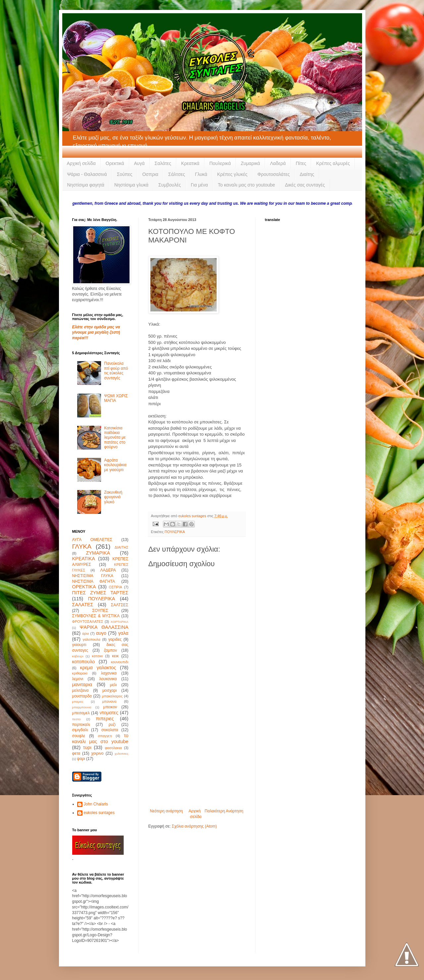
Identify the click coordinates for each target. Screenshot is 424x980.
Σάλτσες (177, 174)
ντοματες (109, 713)
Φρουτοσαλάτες (274, 174)
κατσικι (97, 656)
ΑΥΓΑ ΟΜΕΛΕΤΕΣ (92, 540)
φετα (76, 753)
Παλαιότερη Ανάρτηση (224, 811)
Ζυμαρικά (250, 163)
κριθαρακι (80, 673)
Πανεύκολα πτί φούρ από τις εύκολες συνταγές (116, 371)
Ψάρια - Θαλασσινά (87, 174)
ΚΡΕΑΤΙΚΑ (84, 559)
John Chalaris (96, 804)
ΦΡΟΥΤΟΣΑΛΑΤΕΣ (88, 622)
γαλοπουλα (91, 639)
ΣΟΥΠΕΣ (100, 611)
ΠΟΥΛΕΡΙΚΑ (175, 532)
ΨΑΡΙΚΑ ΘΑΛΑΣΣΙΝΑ (104, 627)
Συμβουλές (170, 185)
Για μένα (199, 185)
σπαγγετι (105, 736)
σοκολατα (110, 730)
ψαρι (81, 759)
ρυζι (112, 725)
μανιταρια (82, 684)
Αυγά (139, 163)
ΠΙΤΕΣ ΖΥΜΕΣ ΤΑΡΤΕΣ (100, 593)
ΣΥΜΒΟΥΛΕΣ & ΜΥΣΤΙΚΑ (96, 616)
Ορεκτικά (115, 163)
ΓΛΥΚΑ (82, 546)
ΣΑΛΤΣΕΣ (120, 605)
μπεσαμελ (81, 713)
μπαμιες (78, 702)
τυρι (87, 747)
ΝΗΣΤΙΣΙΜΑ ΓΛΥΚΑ (93, 576)
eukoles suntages (99, 813)
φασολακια (113, 748)
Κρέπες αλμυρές (333, 163)
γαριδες (115, 639)
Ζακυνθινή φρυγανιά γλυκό (113, 497)
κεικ (115, 656)
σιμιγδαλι (80, 730)
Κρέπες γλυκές (232, 174)
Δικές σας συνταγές (305, 185)
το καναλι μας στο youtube (100, 738)
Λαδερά (278, 163)
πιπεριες (105, 719)
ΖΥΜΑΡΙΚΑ (98, 553)
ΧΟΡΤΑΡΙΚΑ (120, 622)
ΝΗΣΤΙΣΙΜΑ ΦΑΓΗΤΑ (94, 581)
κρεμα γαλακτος (98, 668)
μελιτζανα (80, 690)
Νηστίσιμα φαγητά (86, 185)
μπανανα (109, 701)
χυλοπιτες (122, 754)
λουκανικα (108, 679)
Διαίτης (307, 174)
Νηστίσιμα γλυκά (131, 185)
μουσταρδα (82, 696)
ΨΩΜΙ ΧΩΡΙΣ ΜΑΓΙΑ (116, 398)
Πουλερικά (220, 163)
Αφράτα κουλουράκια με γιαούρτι (115, 465)
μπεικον (110, 707)
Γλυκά (201, 174)
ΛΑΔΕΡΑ (108, 570)
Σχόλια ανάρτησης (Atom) (194, 826)
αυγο (101, 633)
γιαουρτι (79, 645)
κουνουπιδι (120, 662)
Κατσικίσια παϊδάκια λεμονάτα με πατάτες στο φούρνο (115, 438)
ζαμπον (110, 650)
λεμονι (78, 679)
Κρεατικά (190, 163)
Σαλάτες (163, 163)
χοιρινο (97, 753)
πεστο (77, 719)
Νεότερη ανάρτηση (166, 811)
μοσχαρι (109, 690)
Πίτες (301, 163)
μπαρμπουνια (82, 707)
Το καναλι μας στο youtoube (247, 185)
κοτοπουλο (84, 662)
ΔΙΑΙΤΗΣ (121, 547)
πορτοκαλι (81, 725)
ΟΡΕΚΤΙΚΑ (84, 587)
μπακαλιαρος (112, 696)
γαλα (123, 633)
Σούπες (125, 174)
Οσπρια (150, 174)
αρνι (85, 633)
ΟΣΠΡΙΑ (115, 587)
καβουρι (78, 656)
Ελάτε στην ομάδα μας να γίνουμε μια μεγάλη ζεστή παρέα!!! (96, 333)
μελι (113, 685)
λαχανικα (109, 673)
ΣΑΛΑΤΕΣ (83, 605)
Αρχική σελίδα (81, 163)
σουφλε (79, 736)
